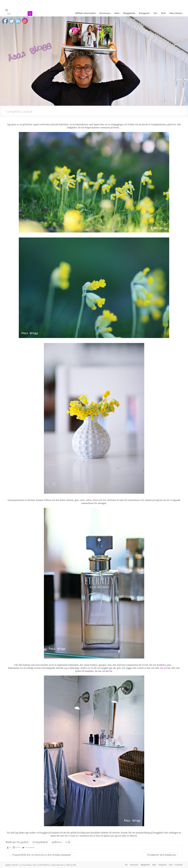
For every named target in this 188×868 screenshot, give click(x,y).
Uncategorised (31, 847)
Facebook (179, 865)
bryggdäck (23, 842)
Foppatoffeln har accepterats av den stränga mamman (40, 855)
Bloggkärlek (129, 13)
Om (155, 13)
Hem (171, 865)
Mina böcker (176, 13)
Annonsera (105, 13)
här (161, 668)
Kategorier (144, 13)
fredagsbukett (40, 842)
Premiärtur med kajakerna (163, 855)
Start (163, 13)
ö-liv (68, 842)
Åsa (10, 847)
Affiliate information (85, 13)
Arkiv (117, 13)
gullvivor (57, 842)
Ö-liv (26, 847)
